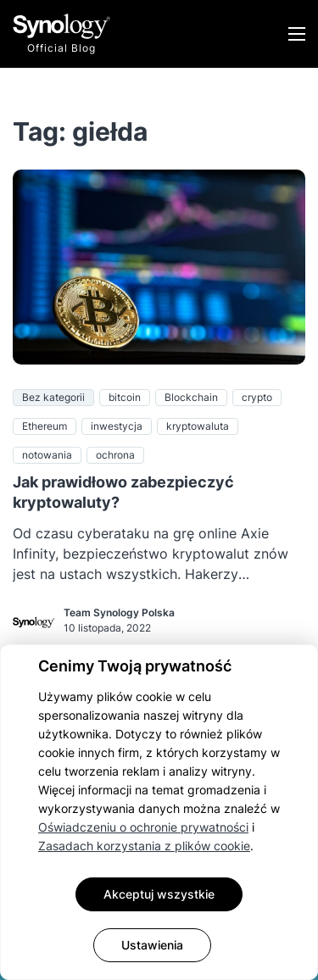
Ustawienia (152, 945)
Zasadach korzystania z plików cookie (144, 846)
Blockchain (191, 397)
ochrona (115, 455)
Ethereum (45, 426)
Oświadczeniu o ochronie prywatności (143, 827)
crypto (257, 397)
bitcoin (125, 397)
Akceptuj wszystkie (159, 894)
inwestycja (117, 426)
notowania (47, 455)
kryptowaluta (198, 426)
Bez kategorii (53, 397)
